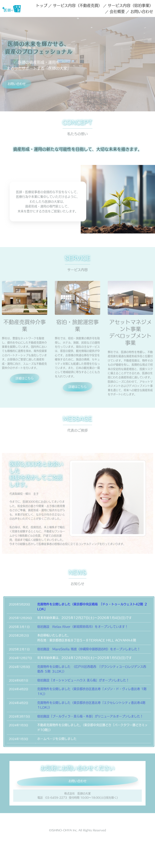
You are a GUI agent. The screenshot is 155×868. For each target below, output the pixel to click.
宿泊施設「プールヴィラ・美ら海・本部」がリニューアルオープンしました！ (90, 716)
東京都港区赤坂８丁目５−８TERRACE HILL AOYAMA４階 (93, 640)
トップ (42, 5)
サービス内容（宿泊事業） (130, 5)
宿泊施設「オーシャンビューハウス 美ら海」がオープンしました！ (83, 680)
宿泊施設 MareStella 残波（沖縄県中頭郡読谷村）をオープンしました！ (89, 649)
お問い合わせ (142, 12)
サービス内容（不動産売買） (77, 5)
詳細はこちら (25, 378)
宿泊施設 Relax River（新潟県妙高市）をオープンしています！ (83, 627)
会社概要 (117, 12)
